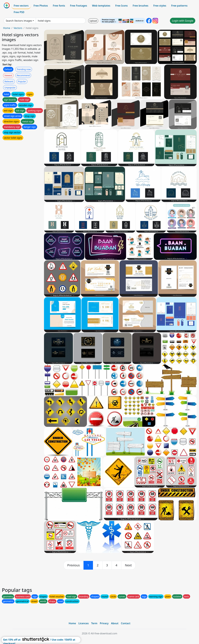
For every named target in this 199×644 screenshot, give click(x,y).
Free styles (160, 6)
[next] (128, 565)
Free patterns (179, 6)
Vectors (18, 28)
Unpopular (10, 88)
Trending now (24, 69)
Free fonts (59, 6)
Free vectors (21, 6)
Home (7, 28)
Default (8, 69)
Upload (93, 21)
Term (94, 623)
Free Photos (41, 6)
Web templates (101, 6)
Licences (83, 623)
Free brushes (140, 6)
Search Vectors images (19, 21)
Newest (8, 75)
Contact (126, 623)
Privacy (104, 623)
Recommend (23, 75)
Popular (22, 81)
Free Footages (79, 6)
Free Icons (121, 6)
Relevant (9, 81)
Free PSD (19, 12)
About (115, 623)
